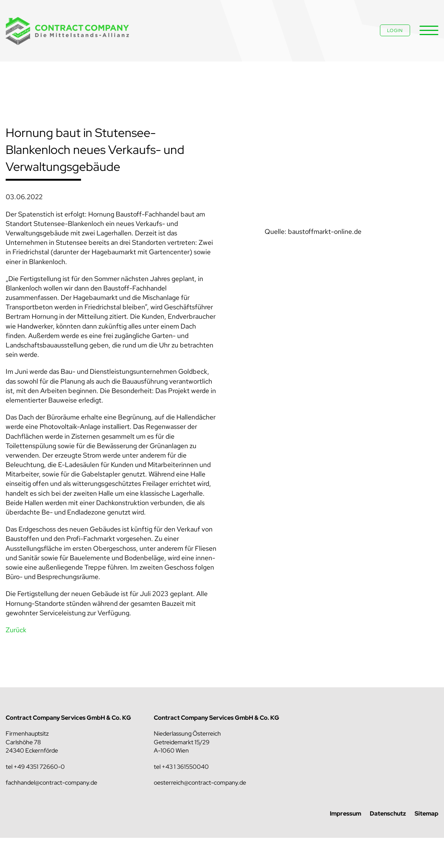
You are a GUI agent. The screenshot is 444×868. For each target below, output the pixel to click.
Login (395, 31)
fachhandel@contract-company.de (51, 783)
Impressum (345, 813)
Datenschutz (388, 813)
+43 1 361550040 (185, 767)
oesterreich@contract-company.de (200, 783)
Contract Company (68, 31)
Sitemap (426, 813)
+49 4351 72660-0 (39, 767)
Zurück (16, 630)
